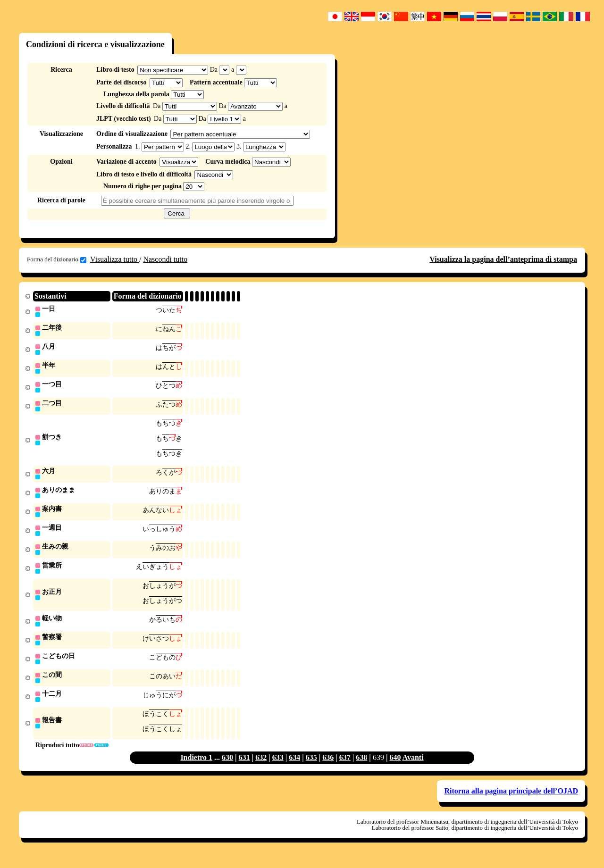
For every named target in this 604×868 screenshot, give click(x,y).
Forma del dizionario (57, 259)
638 (361, 769)
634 (294, 769)
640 (395, 769)
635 (311, 769)
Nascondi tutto (165, 259)
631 (244, 769)
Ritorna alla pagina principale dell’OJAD (511, 802)
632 (261, 769)
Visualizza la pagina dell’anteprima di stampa (503, 259)
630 (227, 769)
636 (328, 769)
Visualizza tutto (115, 259)
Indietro (194, 769)
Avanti (413, 769)
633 (278, 769)
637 (345, 769)
